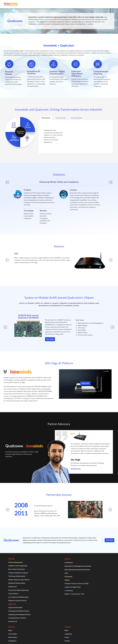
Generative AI (13, 621)
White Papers (13, 637)
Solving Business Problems (17, 618)
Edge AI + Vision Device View (74, 594)
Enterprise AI (12, 587)
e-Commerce (69, 591)
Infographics (12, 641)
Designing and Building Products (19, 611)
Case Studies (13, 634)
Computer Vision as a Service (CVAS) (76, 584)
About (66, 630)
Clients (67, 637)
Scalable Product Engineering (18, 566)
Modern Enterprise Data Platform (19, 580)
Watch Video (85, 383)
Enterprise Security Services (17, 601)
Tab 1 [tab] (46, 118)
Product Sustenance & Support (18, 573)
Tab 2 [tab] (61, 118)
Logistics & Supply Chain (73, 587)
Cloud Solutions (13, 594)
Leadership (68, 634)
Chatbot (67, 580)
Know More (109, 540)
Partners (67, 641)
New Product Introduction (17, 569)
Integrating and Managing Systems (19, 615)
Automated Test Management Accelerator (78, 566)
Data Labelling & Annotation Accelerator (77, 570)
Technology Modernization (17, 576)
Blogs (10, 630)
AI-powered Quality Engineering (18, 590)
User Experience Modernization (18, 597)
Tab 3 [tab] (77, 118)
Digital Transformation (15, 608)
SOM (66, 573)
